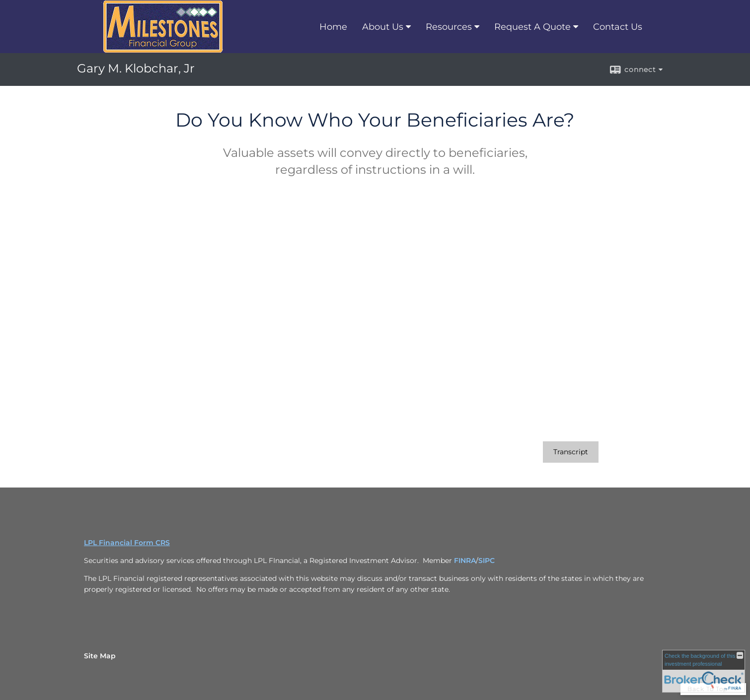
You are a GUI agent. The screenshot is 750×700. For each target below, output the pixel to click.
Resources (449, 27)
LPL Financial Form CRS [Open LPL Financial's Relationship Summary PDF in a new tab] (127, 543)
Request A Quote (532, 27)
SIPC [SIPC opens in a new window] (487, 560)
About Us (383, 27)
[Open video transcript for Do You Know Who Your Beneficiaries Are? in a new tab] (571, 452)
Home (333, 27)
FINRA (465, 560)
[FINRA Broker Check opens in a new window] (704, 671)
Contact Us (618, 27)
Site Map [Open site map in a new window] (100, 656)
